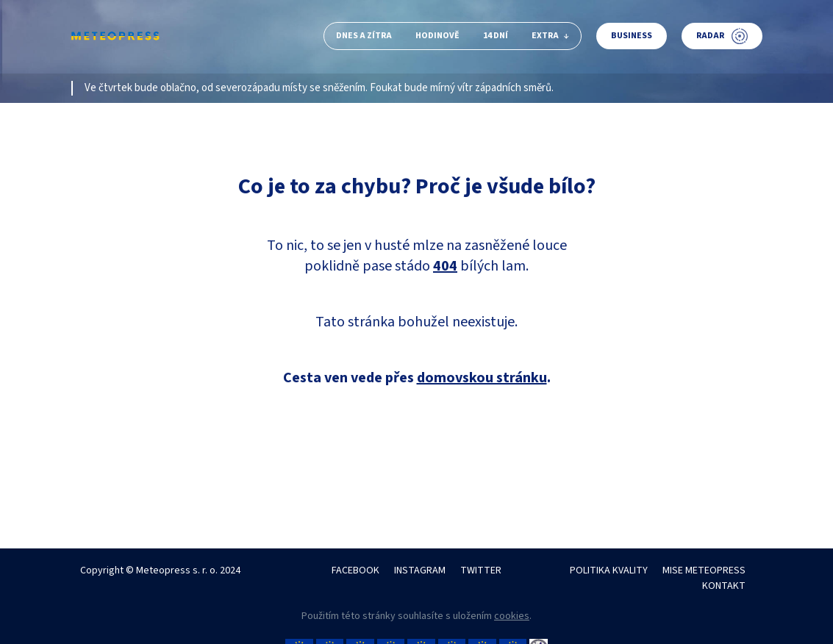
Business (632, 36)
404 (445, 266)
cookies (512, 616)
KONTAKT (724, 586)
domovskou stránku (482, 378)
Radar (722, 36)
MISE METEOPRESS (704, 570)
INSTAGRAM (420, 570)
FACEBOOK (355, 570)
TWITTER (481, 570)
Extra (550, 36)
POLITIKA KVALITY (609, 570)
